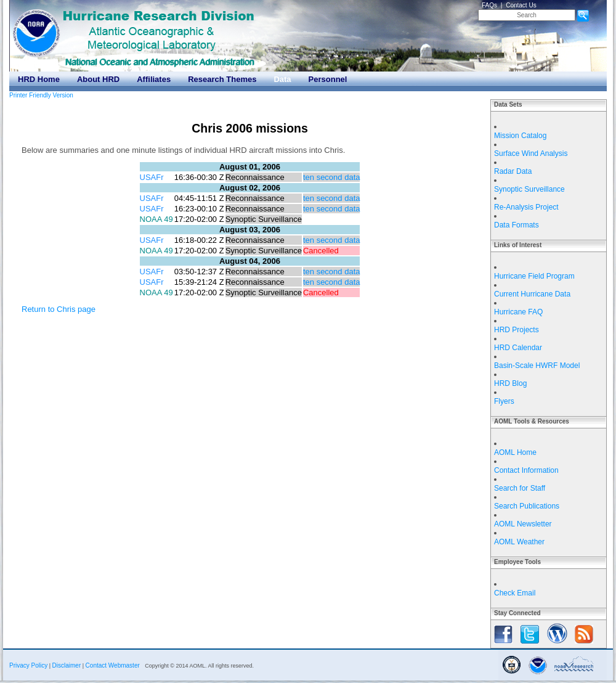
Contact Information (526, 470)
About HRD (98, 79)
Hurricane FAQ (518, 312)
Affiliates (154, 79)
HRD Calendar (518, 348)
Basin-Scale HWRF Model (537, 366)
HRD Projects (517, 330)
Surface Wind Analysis (531, 153)
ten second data (332, 177)
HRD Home (39, 79)
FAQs (489, 5)
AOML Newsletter (523, 524)
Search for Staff (520, 488)
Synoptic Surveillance (529, 189)
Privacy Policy (28, 665)
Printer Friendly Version (41, 95)
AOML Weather (519, 542)
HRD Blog (510, 383)
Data (282, 79)
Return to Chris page (59, 309)
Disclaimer (67, 665)
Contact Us (521, 5)
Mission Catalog (520, 136)
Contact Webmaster (113, 665)
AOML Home (515, 452)
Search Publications (527, 506)
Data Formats (517, 225)
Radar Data (513, 171)
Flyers (504, 401)
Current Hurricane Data (532, 294)
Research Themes (222, 79)
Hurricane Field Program (534, 276)
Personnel (328, 79)
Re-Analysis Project (526, 207)
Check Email (515, 593)
